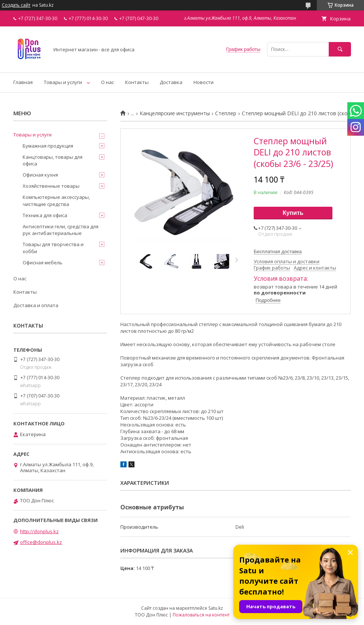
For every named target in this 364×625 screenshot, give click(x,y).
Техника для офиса (45, 215)
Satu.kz (216, 608)
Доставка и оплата (36, 305)
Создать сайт (16, 5)
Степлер (226, 113)
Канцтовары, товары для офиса (53, 160)
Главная (23, 82)
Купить (293, 213)
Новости (204, 82)
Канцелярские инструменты (175, 113)
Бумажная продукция (48, 146)
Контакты (137, 82)
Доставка (171, 82)
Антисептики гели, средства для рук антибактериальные (61, 230)
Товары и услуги (63, 82)
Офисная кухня (40, 175)
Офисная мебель (43, 262)
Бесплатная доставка (278, 252)
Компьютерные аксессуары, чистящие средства (56, 200)
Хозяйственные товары (51, 186)
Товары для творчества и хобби (53, 248)
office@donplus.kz (41, 542)
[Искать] (340, 49)
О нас (108, 82)
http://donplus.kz (39, 531)
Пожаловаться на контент (201, 615)
